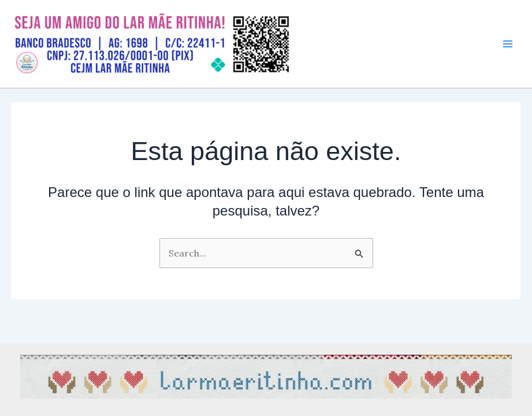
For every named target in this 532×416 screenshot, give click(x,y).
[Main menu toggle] (508, 44)
